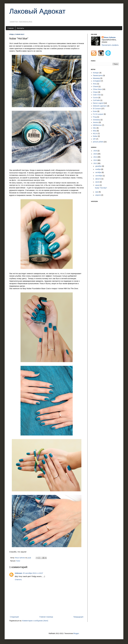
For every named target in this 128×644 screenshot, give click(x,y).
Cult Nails (96, 100)
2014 (95, 157)
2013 (95, 160)
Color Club (97, 95)
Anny (95, 84)
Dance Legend (98, 103)
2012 (95, 163)
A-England (97, 81)
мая (97, 192)
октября (98, 172)
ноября (98, 169)
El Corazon (97, 109)
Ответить (18, 580)
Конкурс (96, 73)
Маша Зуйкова (110, 37)
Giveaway (97, 120)
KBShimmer (97, 125)
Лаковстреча (98, 75)
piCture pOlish (98, 142)
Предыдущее (78, 617)
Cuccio (95, 98)
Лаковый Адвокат (37, 11)
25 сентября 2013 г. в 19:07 (33, 573)
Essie (95, 111)
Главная (10, 28)
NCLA (95, 134)
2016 (95, 151)
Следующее (14, 617)
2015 (95, 154)
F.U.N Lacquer (98, 114)
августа (98, 179)
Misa (95, 131)
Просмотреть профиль (110, 45)
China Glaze (97, 89)
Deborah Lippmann (100, 106)
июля (98, 182)
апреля (98, 195)
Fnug (95, 117)
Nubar (18, 561)
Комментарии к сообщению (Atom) (35, 621)
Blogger (76, 633)
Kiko (95, 128)
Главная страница (46, 617)
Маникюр (96, 78)
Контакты (20, 28)
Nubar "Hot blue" (101, 188)
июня (98, 185)
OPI (94, 139)
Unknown (18, 573)
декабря (99, 166)
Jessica (96, 122)
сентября (99, 176)
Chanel (96, 86)
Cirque (95, 92)
